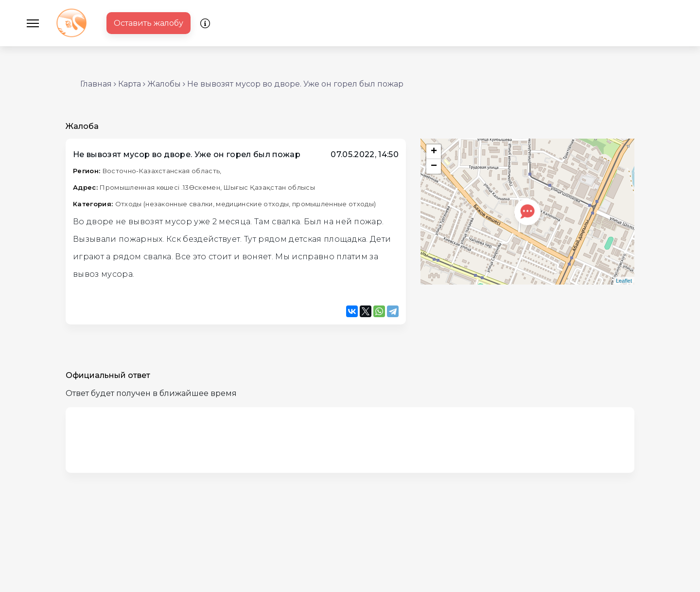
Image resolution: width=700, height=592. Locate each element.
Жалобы (164, 84)
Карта (130, 84)
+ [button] (434, 152)
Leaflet (624, 281)
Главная (96, 84)
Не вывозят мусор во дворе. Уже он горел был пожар (295, 84)
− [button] (434, 166)
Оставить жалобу (149, 23)
